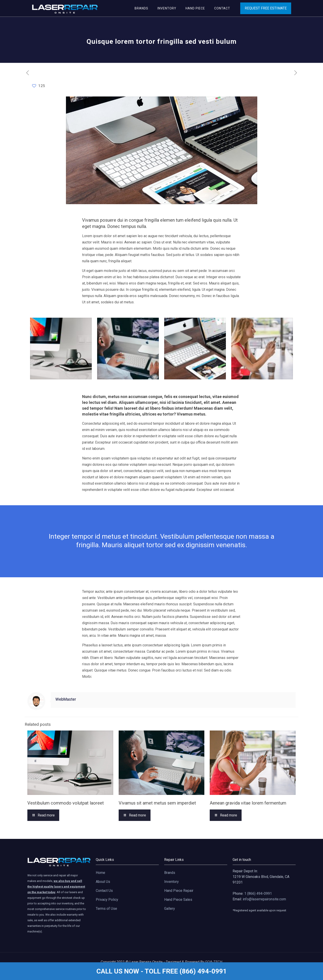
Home (100, 873)
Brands (170, 873)
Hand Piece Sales (178, 900)
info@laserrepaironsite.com (264, 899)
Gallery (170, 909)
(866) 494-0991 (203, 971)
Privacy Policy (107, 900)
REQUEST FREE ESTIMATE (266, 8)
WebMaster (66, 699)
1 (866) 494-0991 (258, 894)
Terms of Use (106, 909)
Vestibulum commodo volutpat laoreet (66, 803)
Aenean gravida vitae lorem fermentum (248, 803)
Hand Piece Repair (179, 891)
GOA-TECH (214, 962)
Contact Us (104, 891)
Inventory (171, 882)
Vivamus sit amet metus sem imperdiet (157, 803)
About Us (103, 882)
